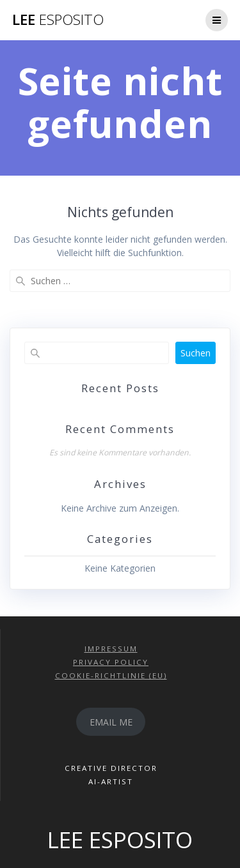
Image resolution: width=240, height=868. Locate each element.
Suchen (196, 353)
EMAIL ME (111, 722)
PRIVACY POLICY (111, 662)
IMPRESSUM (111, 649)
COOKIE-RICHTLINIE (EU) (111, 675)
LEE (58, 20)
